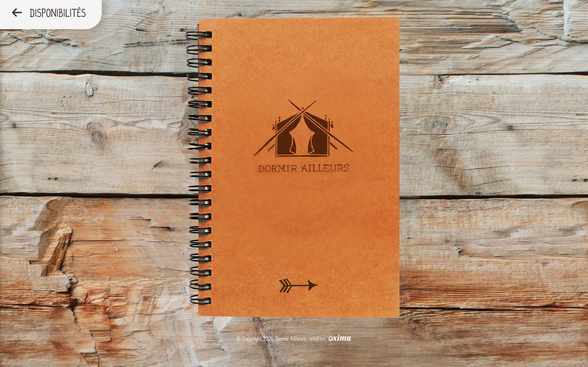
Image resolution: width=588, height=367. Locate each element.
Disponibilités (49, 13)
